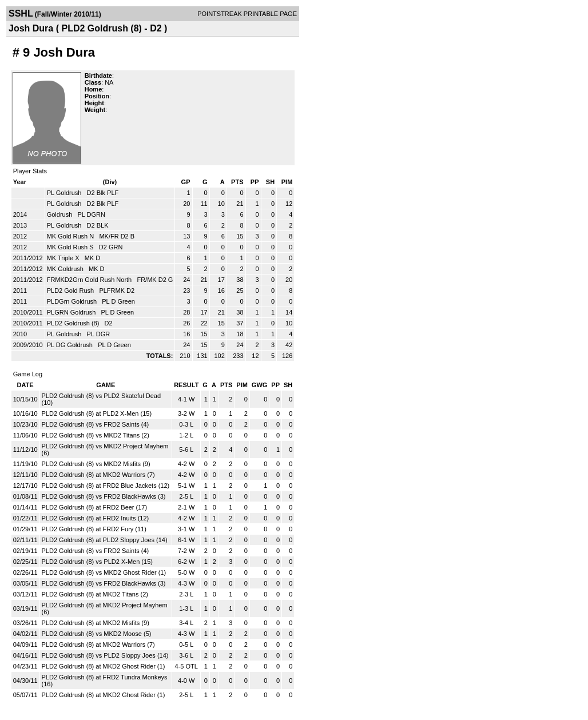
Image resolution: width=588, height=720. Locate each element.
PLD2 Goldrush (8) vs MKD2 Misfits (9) (96, 464)
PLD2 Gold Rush (71, 291)
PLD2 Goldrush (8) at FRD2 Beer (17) (95, 507)
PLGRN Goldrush (72, 312)
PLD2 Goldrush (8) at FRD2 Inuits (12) (96, 518)
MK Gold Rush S (71, 247)
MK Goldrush (66, 269)
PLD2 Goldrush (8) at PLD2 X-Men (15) (97, 413)
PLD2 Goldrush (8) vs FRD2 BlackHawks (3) (104, 496)
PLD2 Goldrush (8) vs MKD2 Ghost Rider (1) (104, 572)
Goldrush (61, 214)
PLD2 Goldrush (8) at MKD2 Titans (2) (95, 594)
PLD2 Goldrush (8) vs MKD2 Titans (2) (96, 435)
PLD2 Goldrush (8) (74, 323)
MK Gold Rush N (71, 236)
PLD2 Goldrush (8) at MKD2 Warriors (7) (98, 475)
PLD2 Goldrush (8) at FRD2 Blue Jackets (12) (106, 486)
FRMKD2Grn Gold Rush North (90, 280)
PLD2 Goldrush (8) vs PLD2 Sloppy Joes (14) (105, 655)
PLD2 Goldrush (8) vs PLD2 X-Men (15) (97, 562)
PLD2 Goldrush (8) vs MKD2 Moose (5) (97, 634)
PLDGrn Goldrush (73, 301)
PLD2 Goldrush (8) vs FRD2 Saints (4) (96, 424)
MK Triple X (64, 258)
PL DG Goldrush (71, 345)
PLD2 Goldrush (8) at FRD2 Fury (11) (94, 529)
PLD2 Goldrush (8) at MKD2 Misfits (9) (96, 623)
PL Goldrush (65, 193)
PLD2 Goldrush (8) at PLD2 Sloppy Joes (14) (105, 540)
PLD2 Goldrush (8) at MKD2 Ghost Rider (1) (104, 666)
